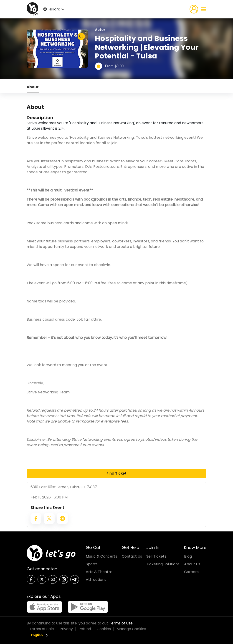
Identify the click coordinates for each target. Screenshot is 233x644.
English (40, 635)
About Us (192, 564)
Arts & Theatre (99, 572)
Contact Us (132, 556)
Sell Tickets (156, 556)
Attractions (96, 580)
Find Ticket (116, 473)
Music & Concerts (101, 556)
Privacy (66, 629)
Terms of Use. (121, 623)
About (33, 87)
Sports (92, 564)
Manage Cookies (131, 629)
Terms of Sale (42, 629)
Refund (85, 629)
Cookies (104, 629)
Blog (188, 556)
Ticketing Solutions (163, 564)
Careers (191, 572)
